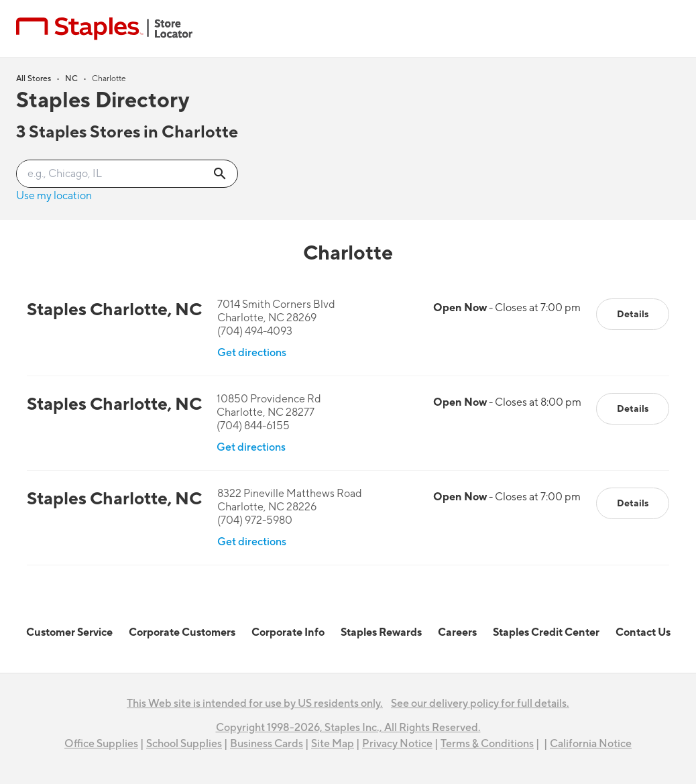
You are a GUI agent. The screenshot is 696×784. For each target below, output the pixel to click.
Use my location (54, 196)
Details (633, 314)
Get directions (252, 353)
